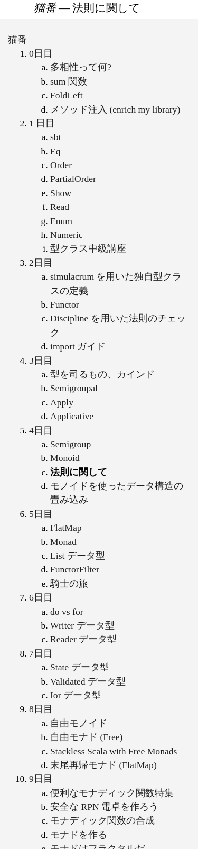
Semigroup (70, 444)
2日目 (41, 263)
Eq (55, 151)
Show (61, 193)
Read (60, 207)
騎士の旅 (69, 584)
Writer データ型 (82, 625)
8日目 (41, 709)
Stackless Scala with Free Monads (114, 751)
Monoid (65, 458)
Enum (61, 221)
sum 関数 (69, 81)
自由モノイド (79, 723)
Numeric (67, 235)
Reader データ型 (83, 639)
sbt (56, 137)
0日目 (41, 53)
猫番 (17, 40)
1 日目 (42, 123)
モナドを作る (79, 835)
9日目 (41, 779)
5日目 (41, 514)
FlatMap (66, 528)
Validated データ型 (88, 681)
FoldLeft (67, 95)
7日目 (41, 653)
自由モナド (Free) (86, 737)
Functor (65, 304)
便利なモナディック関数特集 (112, 793)
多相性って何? (81, 67)
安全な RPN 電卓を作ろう (104, 807)
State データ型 (80, 667)
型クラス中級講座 (88, 248)
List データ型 (78, 556)
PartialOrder (73, 179)
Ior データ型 (76, 695)
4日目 (41, 430)
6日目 (41, 597)
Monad (63, 542)
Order (61, 165)
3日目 (41, 361)
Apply (62, 402)
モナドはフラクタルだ (98, 848)
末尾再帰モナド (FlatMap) (103, 765)
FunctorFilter (75, 569)
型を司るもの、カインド (102, 374)
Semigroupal (74, 388)
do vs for (67, 612)
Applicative (72, 416)
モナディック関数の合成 (102, 820)
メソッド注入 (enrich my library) (115, 109)
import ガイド (78, 346)
